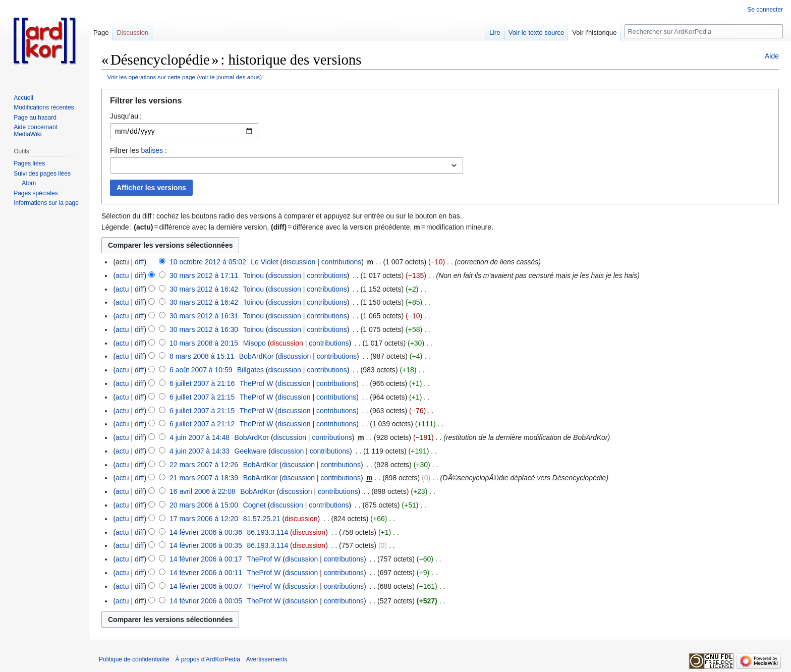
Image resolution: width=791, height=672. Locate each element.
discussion (299, 262)
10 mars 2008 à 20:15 (204, 343)
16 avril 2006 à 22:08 (203, 491)
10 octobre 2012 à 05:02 (208, 262)
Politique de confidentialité (134, 659)
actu (122, 275)
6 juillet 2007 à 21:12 (202, 424)
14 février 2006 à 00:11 (206, 573)
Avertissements (267, 659)
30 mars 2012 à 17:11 (204, 275)
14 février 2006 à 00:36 (206, 532)
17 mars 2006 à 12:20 (204, 519)
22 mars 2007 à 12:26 (204, 465)
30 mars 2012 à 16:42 (204, 289)
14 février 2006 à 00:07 (206, 586)
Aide (772, 56)
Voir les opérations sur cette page (151, 77)
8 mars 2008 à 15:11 (202, 356)
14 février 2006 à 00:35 (206, 545)
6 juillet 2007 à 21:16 (202, 383)
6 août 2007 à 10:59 (201, 370)
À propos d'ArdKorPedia (207, 659)
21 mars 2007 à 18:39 (204, 478)
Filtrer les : (138, 150)
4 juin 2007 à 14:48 (200, 437)
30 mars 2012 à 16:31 (204, 316)
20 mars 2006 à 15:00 (204, 505)
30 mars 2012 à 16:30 (204, 329)
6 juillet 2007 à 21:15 (202, 397)
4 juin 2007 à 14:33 (200, 451)
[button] (440, 103)
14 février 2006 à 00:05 (206, 601)
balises (152, 150)
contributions (341, 262)
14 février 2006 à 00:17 (206, 559)
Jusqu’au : (126, 116)
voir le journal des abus (229, 77)
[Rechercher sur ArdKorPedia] (704, 31)
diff (139, 262)
